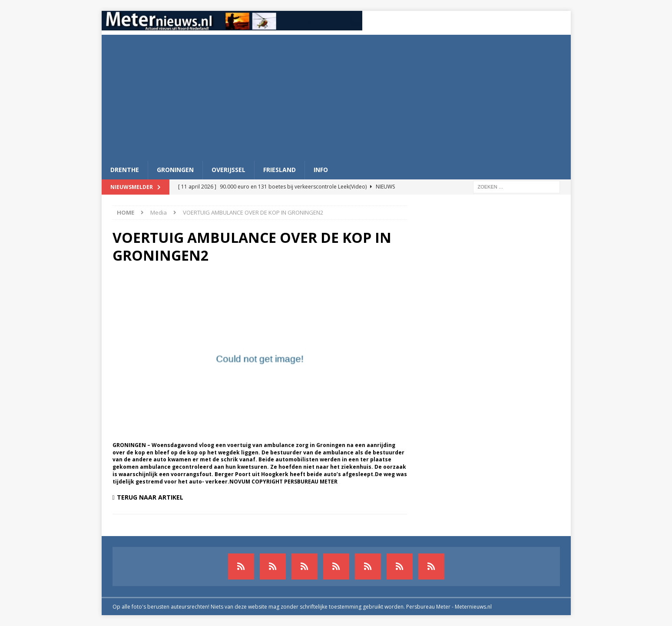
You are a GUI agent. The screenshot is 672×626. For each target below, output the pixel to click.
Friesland (280, 170)
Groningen (175, 170)
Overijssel (228, 170)
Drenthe (125, 170)
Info (321, 170)
